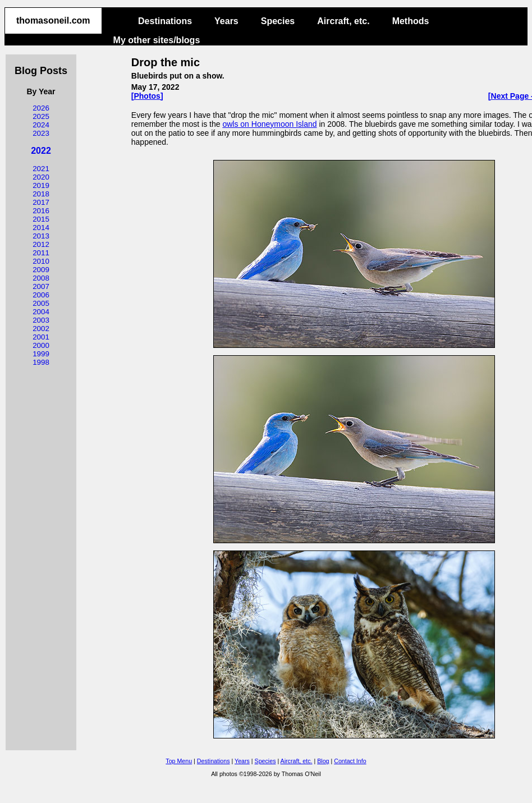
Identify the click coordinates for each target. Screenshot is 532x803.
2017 (41, 202)
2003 (41, 320)
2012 (41, 244)
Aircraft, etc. (343, 21)
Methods (411, 21)
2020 (41, 177)
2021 (41, 169)
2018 (41, 194)
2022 (41, 151)
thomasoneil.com (53, 20)
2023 (41, 133)
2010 (41, 261)
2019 (41, 185)
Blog (323, 761)
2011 (41, 253)
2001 (41, 337)
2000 (41, 345)
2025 (41, 116)
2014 (41, 228)
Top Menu (179, 761)
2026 (41, 108)
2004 (41, 312)
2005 (41, 303)
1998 (41, 362)
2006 (41, 295)
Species (278, 21)
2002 (41, 329)
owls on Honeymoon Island (269, 124)
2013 (41, 236)
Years (226, 21)
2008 (41, 278)
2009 (41, 270)
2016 (41, 211)
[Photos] (147, 96)
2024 (41, 125)
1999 (41, 354)
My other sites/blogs (157, 40)
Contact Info (350, 761)
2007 (41, 286)
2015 (41, 219)
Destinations (165, 21)
